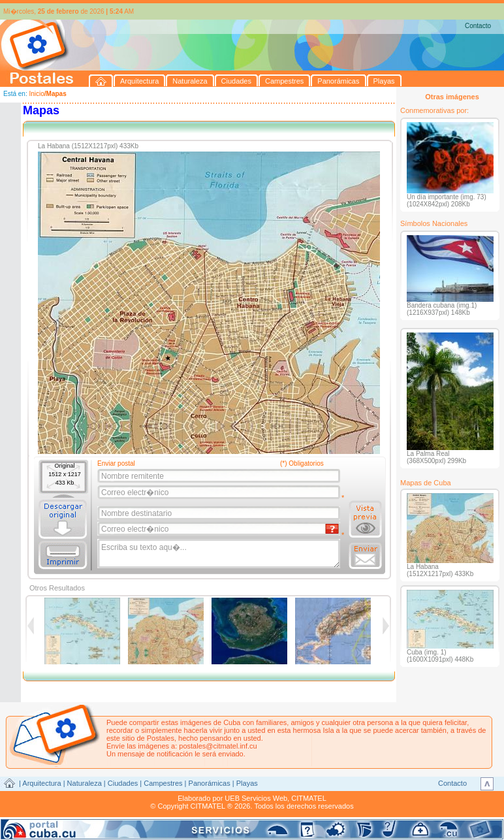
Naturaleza (85, 783)
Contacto (478, 26)
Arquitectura (41, 783)
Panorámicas (210, 783)
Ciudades (123, 783)
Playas (247, 783)
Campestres (163, 783)
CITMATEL (309, 798)
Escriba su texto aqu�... (220, 554)
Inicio (36, 94)
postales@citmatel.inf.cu (218, 746)
